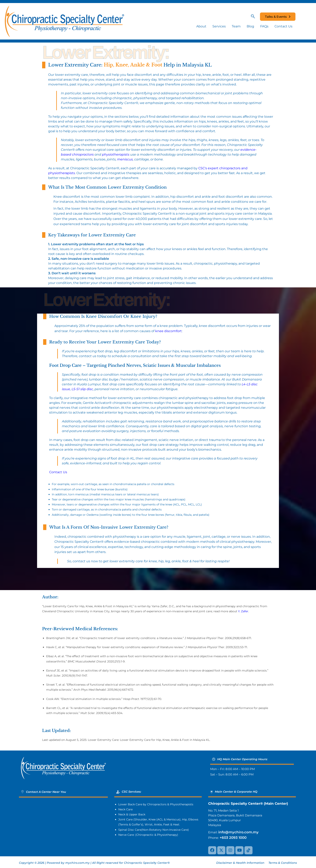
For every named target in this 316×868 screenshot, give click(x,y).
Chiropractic (145, 835)
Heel (176, 824)
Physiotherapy (167, 835)
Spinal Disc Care (130, 830)
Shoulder (141, 819)
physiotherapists (116, 154)
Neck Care (125, 809)
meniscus (125, 159)
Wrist (149, 824)
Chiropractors (157, 804)
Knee (152, 819)
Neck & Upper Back (132, 814)
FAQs (264, 26)
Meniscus (173, 819)
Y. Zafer (243, 611)
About (201, 26)
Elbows (193, 819)
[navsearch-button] (255, 17)
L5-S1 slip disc (82, 389)
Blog (250, 26)
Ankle (158, 824)
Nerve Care (126, 835)
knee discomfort (168, 331)
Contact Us (283, 26)
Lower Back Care (130, 804)
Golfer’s (137, 824)
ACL (160, 819)
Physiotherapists (182, 804)
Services (219, 26)
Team (236, 26)
